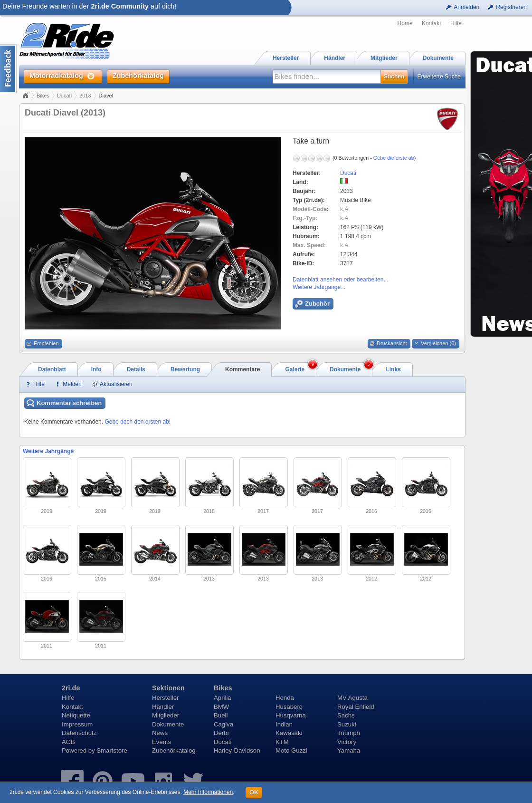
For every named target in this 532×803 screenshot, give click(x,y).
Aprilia (223, 698)
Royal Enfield (356, 707)
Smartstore (112, 750)
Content (8, 69)
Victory (347, 742)
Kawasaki (289, 733)
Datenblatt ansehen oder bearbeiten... (340, 280)
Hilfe (456, 23)
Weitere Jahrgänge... (319, 287)
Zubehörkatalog (174, 750)
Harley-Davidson (237, 750)
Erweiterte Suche (439, 77)
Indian (284, 724)
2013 (85, 96)
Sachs (346, 715)
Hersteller (165, 698)
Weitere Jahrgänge (48, 451)
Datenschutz (79, 733)
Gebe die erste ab (394, 158)
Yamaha (349, 750)
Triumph (349, 733)
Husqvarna (291, 715)
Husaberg (289, 707)
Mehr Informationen (208, 792)
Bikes (43, 96)
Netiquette (76, 715)
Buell (221, 715)
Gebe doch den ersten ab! (138, 422)
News (160, 733)
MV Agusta (352, 698)
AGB (68, 742)
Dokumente (168, 724)
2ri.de (71, 688)
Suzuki (347, 724)
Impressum (77, 724)
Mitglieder (166, 715)
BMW (221, 707)
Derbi (221, 733)
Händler (163, 707)
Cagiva (223, 724)
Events (161, 742)
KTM (282, 742)
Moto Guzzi (291, 750)
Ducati (64, 96)
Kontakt (432, 23)
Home (405, 23)
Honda (285, 698)
